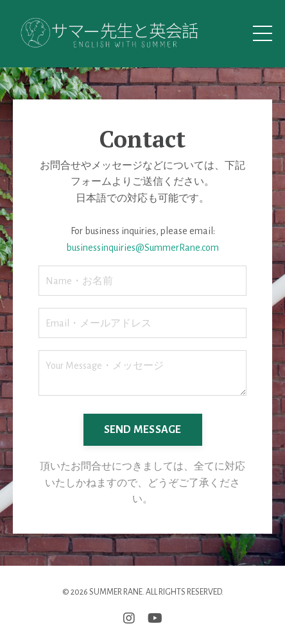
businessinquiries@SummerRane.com (142, 248)
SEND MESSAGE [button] (143, 430)
